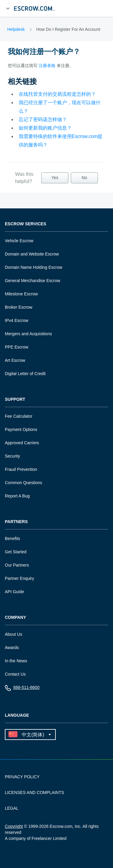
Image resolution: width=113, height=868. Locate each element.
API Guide (14, 592)
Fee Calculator (19, 416)
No (84, 178)
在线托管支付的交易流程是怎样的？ (57, 94)
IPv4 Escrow (17, 320)
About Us (14, 634)
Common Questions (24, 483)
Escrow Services (25, 224)
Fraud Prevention (21, 469)
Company (16, 617)
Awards (12, 648)
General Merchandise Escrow (33, 281)
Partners (16, 522)
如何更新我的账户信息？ (45, 128)
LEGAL (12, 808)
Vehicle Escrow (19, 241)
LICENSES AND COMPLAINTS (35, 792)
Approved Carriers (22, 443)
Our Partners (17, 565)
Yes (55, 178)
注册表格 (47, 66)
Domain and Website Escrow (32, 254)
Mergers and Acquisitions (28, 334)
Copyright (14, 826)
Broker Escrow (19, 307)
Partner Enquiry (19, 578)
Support (15, 399)
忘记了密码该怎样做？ (43, 119)
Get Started (16, 552)
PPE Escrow (17, 347)
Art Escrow (15, 360)
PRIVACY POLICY (22, 777)
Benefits (13, 538)
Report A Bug (17, 496)
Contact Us (15, 674)
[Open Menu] (8, 8)
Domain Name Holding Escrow (34, 267)
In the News (16, 661)
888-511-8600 (22, 689)
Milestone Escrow (21, 294)
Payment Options (21, 429)
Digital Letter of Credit (25, 374)
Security (13, 456)
